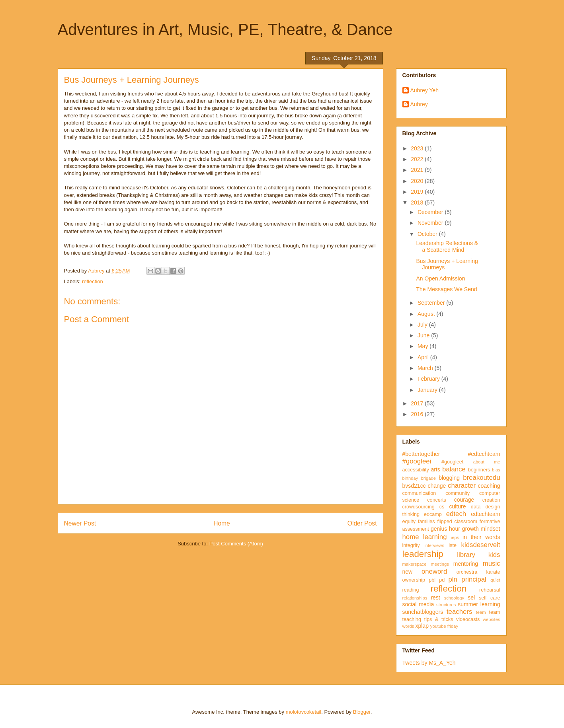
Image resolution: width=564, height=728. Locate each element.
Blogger (362, 712)
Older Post (362, 523)
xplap (422, 626)
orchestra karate (478, 572)
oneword (434, 571)
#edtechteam (484, 454)
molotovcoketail (304, 712)
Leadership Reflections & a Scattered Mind (447, 246)
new (408, 572)
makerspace (415, 564)
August (427, 314)
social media (418, 604)
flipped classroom (457, 522)
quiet (495, 580)
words (408, 626)
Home (222, 523)
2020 (418, 181)
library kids (478, 555)
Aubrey (419, 104)
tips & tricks (439, 619)
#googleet (452, 462)
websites (492, 619)
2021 (418, 170)
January (428, 390)
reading (411, 590)
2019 (418, 192)
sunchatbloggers (423, 612)
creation (491, 500)
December (431, 212)
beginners (479, 470)
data (476, 507)
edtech (456, 514)
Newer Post (80, 523)
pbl (432, 580)
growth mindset (481, 529)
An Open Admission (440, 278)
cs (442, 507)
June (424, 335)
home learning (425, 537)
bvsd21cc (414, 486)
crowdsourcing (419, 507)
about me (487, 462)
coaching (489, 486)
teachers (459, 612)
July (423, 325)
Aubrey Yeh (425, 90)
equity (409, 522)
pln (453, 579)
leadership (423, 554)
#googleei (417, 461)
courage (464, 500)
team (481, 612)
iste (453, 545)
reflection (93, 281)
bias (496, 470)
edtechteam (485, 514)
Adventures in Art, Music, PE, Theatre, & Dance (225, 29)
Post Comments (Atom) (236, 544)
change (437, 486)
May (423, 346)
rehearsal (490, 590)
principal (474, 579)
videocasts (468, 619)
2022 (418, 159)
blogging (449, 478)
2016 (418, 414)
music (492, 564)
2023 (418, 148)
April (424, 357)
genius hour (445, 529)
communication (419, 493)
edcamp (433, 514)
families (426, 522)
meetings (440, 564)
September (432, 303)
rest (435, 598)
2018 (418, 202)
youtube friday (444, 626)
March (426, 368)
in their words (481, 537)
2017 (418, 403)
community (458, 493)
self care (490, 598)
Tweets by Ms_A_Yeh (429, 663)
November (431, 223)
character (462, 486)
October (428, 234)
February (429, 379)
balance (454, 469)
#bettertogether (421, 454)
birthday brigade (419, 478)
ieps (455, 537)
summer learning (479, 604)
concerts (437, 500)
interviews (434, 545)
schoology (454, 598)
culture (457, 506)
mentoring (466, 564)
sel (471, 598)
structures (446, 605)
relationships (415, 598)
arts (436, 469)
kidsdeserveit (481, 545)
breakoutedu (481, 478)
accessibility (416, 470)
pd (442, 580)
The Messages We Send (446, 289)
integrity (411, 545)
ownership (414, 580)
